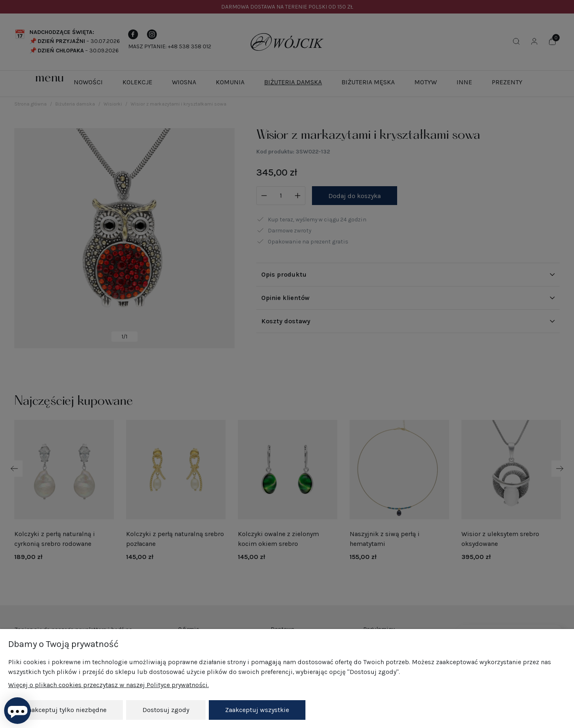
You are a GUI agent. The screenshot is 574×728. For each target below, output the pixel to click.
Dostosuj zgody (166, 710)
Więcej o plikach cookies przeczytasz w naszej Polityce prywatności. (108, 685)
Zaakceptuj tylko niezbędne (66, 710)
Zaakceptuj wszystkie (257, 710)
